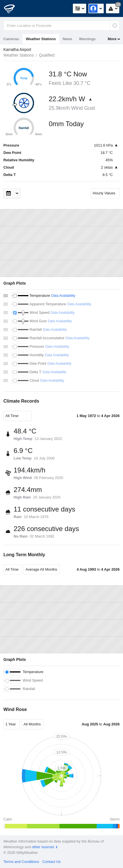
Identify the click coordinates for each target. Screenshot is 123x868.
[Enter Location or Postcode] (61, 25)
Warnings (87, 39)
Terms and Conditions (21, 862)
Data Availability (63, 296)
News (67, 39)
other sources (43, 847)
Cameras (11, 39)
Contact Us (52, 862)
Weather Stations (41, 39)
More (112, 39)
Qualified (47, 55)
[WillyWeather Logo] (13, 8)
